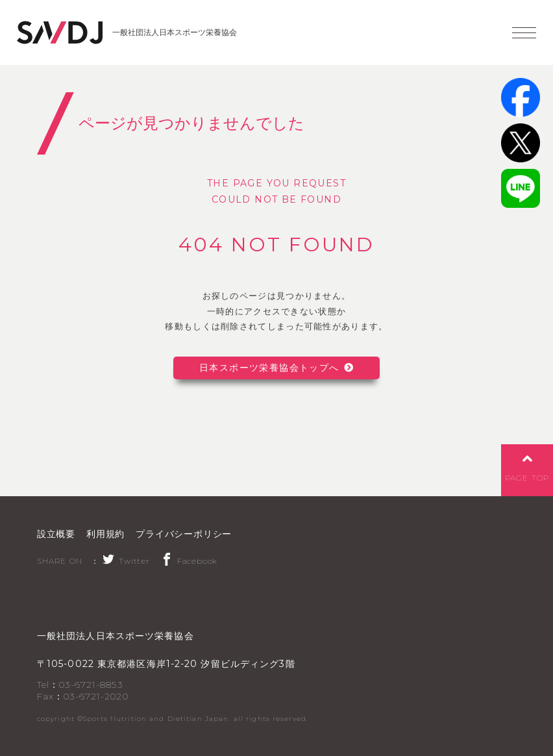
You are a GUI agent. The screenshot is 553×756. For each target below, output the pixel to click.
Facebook (189, 561)
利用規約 (105, 534)
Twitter (126, 561)
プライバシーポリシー (184, 534)
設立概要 (56, 534)
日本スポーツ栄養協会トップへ (269, 368)
